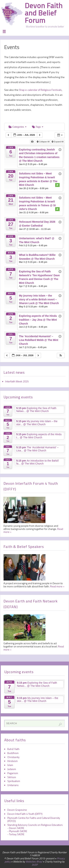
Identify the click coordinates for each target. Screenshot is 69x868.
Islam (10, 765)
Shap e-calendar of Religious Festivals (40, 90)
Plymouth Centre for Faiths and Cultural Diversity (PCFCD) (34, 819)
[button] (61, 356)
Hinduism (13, 761)
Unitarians (13, 785)
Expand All (58, 142)
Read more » (57, 586)
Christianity (13, 757)
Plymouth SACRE (18, 831)
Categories (18, 127)
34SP (35, 865)
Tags (38, 127)
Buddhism (13, 753)
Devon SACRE (17, 828)
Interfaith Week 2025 (17, 381)
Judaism (12, 769)
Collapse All (44, 142)
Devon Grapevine (17, 810)
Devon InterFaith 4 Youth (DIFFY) (25, 814)
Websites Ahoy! (34, 861)
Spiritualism (14, 781)
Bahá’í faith (13, 749)
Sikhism (12, 777)
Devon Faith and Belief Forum (44, 13)
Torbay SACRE (17, 834)
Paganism (13, 773)
